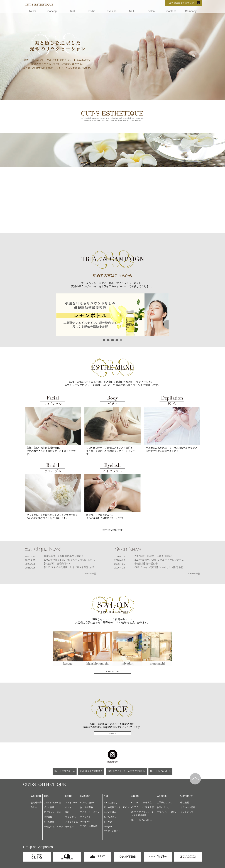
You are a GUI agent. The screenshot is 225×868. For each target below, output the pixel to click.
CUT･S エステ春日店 (65, 771)
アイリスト (85, 817)
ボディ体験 (49, 807)
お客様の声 (36, 803)
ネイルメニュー (111, 817)
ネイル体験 (49, 822)
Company (191, 11)
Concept (52, 11)
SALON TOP (112, 672)
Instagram (85, 822)
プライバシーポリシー (168, 812)
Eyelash (112, 11)
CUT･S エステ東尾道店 (91, 771)
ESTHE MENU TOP (112, 530)
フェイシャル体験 (52, 803)
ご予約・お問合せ (89, 826)
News (33, 11)
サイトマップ (187, 812)
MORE (113, 733)
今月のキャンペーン (53, 827)
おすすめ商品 (86, 807)
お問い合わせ (163, 807)
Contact (171, 11)
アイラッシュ (72, 822)
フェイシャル (72, 803)
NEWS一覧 (91, 574)
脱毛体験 (48, 817)
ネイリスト (109, 822)
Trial (72, 11)
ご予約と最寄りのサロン (179, 3)
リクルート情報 (188, 807)
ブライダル (70, 817)
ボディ (68, 807)
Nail (131, 11)
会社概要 (185, 803)
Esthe (92, 11)
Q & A (34, 807)
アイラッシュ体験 (52, 812)
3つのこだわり (87, 803)
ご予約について (164, 803)
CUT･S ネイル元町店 (160, 771)
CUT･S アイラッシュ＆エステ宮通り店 (126, 771)
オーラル (69, 827)
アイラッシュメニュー (91, 812)
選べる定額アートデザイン (116, 807)
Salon (151, 11)
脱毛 (67, 812)
